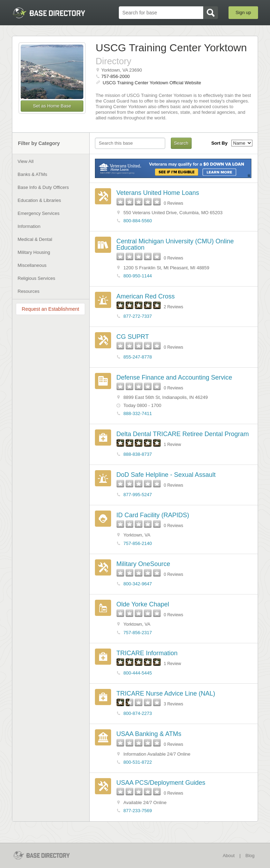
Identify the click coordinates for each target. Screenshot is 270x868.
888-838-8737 (138, 454)
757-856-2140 (138, 543)
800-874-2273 (138, 713)
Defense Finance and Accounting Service (174, 377)
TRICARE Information (147, 653)
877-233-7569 (138, 811)
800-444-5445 (138, 673)
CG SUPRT (133, 337)
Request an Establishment (50, 309)
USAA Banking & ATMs (149, 734)
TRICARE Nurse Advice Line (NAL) (166, 693)
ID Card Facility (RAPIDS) (153, 515)
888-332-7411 (138, 413)
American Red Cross (146, 296)
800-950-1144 (138, 276)
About (229, 856)
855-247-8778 (138, 357)
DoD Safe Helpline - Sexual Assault (166, 475)
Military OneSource (143, 564)
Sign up (243, 12)
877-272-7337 (138, 316)
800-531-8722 (138, 762)
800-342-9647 (138, 584)
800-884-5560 (138, 221)
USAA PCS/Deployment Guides (161, 783)
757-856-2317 (138, 633)
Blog (250, 856)
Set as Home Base (52, 106)
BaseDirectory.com (49, 13)
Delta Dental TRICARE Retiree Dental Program (183, 434)
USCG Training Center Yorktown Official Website (152, 83)
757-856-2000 (115, 76)
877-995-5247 (138, 495)
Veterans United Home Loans (158, 193)
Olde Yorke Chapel (143, 604)
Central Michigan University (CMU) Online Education (175, 244)
